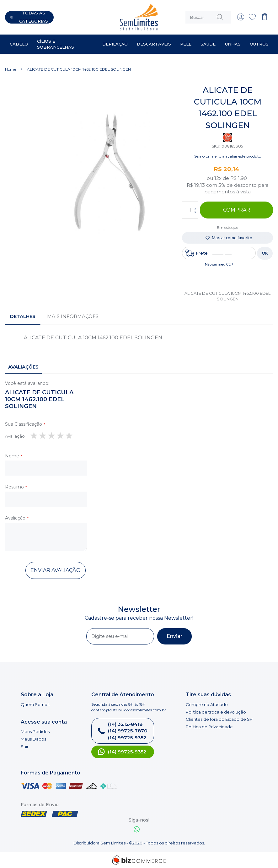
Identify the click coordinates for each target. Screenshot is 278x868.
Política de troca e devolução (216, 712)
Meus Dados (33, 739)
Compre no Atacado (207, 704)
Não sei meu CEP (219, 264)
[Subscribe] (174, 636)
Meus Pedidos (35, 731)
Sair (25, 747)
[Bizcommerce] (139, 860)
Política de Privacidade (209, 727)
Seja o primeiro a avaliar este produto (228, 156)
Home (11, 69)
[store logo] (116, 17)
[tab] (23, 316)
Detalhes (23, 316)
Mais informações (73, 316)
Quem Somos (35, 704)
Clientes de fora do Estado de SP (219, 719)
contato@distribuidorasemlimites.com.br (129, 710)
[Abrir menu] (29, 17)
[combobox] (208, 17)
